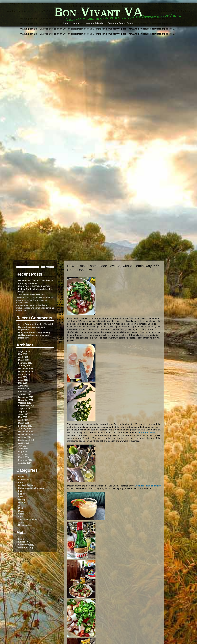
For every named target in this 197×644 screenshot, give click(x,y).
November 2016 (26, 371)
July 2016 (23, 377)
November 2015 (26, 400)
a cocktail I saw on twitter (147, 486)
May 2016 (23, 383)
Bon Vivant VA (98, 12)
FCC (20, 491)
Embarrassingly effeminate (31, 488)
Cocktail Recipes (26, 485)
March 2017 (24, 360)
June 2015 (23, 414)
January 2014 (25, 463)
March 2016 (24, 389)
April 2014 (23, 454)
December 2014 (26, 431)
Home (65, 23)
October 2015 (25, 403)
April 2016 (23, 386)
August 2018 (24, 351)
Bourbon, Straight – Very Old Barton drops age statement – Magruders (35, 327)
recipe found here (145, 433)
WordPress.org (26, 548)
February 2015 (25, 426)
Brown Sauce (25, 479)
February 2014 (25, 460)
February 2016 (25, 391)
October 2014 (25, 437)
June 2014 (23, 449)
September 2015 (26, 406)
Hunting (22, 502)
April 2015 (23, 420)
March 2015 (24, 423)
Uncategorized (25, 525)
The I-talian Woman (28, 520)
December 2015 (26, 397)
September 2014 (26, 440)
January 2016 (25, 394)
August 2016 (24, 374)
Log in (21, 539)
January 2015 (25, 429)
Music (21, 511)
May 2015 (23, 417)
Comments (26, 545)
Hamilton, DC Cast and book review (35, 280)
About (76, 23)
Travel (21, 522)
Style (21, 517)
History (22, 499)
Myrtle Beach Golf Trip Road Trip (34, 286)
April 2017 (23, 357)
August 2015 (24, 409)
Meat (21, 508)
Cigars (21, 482)
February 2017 (25, 363)
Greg (21, 332)
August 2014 (24, 443)
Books (21, 477)
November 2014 (26, 434)
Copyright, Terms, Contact (121, 23)
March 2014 (24, 457)
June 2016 (23, 380)
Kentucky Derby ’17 (28, 283)
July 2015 (23, 411)
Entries (24, 542)
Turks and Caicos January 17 (32, 295)
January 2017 (25, 366)
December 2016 (26, 369)
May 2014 (23, 451)
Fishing (22, 494)
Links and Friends (94, 23)
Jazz (20, 505)
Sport (21, 514)
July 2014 (23, 446)
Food (21, 497)
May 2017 (23, 354)
